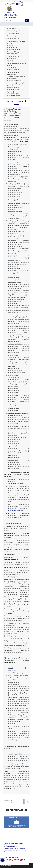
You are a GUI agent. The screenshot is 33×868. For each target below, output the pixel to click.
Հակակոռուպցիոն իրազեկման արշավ (13, 88)
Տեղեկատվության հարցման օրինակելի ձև (16, 42)
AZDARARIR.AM (17, 801)
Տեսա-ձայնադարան (13, 36)
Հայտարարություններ (14, 31)
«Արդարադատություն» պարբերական (14, 57)
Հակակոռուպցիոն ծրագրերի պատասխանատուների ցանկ (16, 84)
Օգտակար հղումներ (13, 39)
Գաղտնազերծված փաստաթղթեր (13, 73)
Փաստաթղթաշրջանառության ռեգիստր (16, 64)
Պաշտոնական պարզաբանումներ (13, 69)
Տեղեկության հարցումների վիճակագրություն (15, 53)
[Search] (15, 20)
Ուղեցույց (10, 61)
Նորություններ (11, 28)
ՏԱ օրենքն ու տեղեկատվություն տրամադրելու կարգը (14, 47)
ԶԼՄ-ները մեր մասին (13, 33)
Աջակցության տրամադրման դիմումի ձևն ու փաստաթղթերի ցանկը (16, 79)
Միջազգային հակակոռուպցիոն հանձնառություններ (13, 94)
